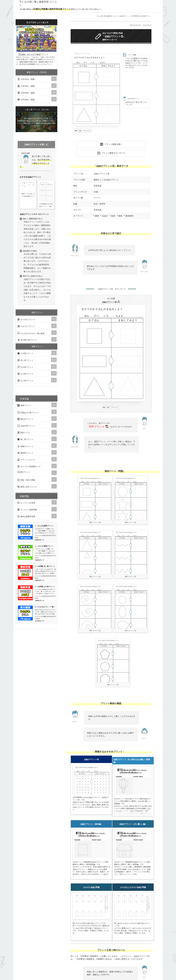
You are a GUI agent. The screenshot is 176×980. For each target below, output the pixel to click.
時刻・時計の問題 (37, 479)
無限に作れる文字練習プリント (36, 42)
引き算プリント (37, 367)
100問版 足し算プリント (46, 566)
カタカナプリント (37, 326)
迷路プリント (37, 405)
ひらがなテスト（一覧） (46, 607)
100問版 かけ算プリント (46, 587)
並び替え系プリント (37, 339)
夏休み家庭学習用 (37, 516)
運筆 (96, 216)
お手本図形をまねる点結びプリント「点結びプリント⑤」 (148, 16)
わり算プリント (37, 380)
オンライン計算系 (37, 502)
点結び (104, 216)
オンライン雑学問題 (37, 509)
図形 (120, 216)
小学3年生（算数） (37, 92)
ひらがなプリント (37, 319)
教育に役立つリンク (37, 486)
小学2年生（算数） (37, 86)
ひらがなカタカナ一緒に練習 (37, 333)
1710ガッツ (40, 621)
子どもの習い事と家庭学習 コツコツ (107, 16)
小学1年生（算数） (37, 79)
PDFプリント (98, 427)
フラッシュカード (37, 459)
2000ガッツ (40, 540)
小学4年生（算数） (37, 99)
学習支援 (98, 186)
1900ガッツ (40, 560)
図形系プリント (37, 452)
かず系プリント (37, 353)
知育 (112, 216)
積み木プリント (37, 419)
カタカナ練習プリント (45, 546)
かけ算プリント (37, 373)
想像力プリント (37, 446)
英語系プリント (37, 473)
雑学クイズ (37, 432)
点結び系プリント (124, 16)
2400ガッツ (40, 580)
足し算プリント (37, 360)
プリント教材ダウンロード (113, 153)
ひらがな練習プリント (45, 526)
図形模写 (129, 216)
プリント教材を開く (113, 144)
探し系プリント (37, 439)
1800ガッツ (40, 601)
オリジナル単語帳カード (37, 466)
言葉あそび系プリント (37, 412)
